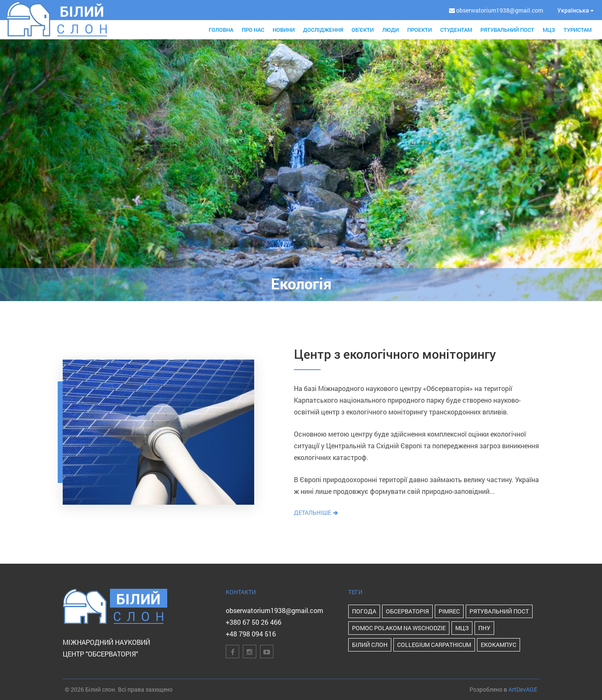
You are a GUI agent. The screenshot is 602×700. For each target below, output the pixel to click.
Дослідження (323, 30)
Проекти (420, 30)
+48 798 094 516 (251, 634)
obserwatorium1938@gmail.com (274, 610)
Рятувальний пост (507, 30)
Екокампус (499, 645)
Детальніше (316, 512)
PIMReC (449, 611)
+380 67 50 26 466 (254, 622)
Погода (364, 611)
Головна (221, 30)
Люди (390, 30)
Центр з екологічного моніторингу (395, 354)
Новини (284, 30)
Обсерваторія (407, 611)
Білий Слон (370, 645)
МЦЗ (549, 30)
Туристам (578, 30)
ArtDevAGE (523, 689)
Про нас (253, 30)
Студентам (456, 30)
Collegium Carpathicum (434, 645)
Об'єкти (363, 30)
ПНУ (484, 628)
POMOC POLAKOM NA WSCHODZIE (399, 628)
